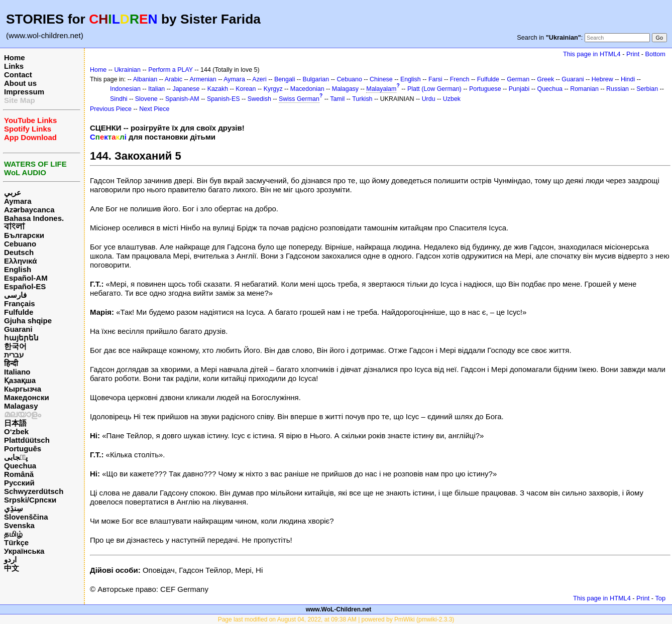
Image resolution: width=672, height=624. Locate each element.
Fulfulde (19, 312)
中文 (12, 568)
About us (20, 83)
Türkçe (16, 542)
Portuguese (485, 89)
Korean (246, 89)
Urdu (429, 99)
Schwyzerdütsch (34, 491)
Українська (24, 551)
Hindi (628, 79)
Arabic (174, 79)
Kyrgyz (273, 89)
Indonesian (125, 89)
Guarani (18, 329)
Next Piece (154, 109)
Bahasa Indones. (34, 218)
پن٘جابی (16, 457)
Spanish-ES (223, 99)
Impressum (24, 92)
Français (20, 303)
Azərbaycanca (29, 210)
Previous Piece (111, 109)
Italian (156, 89)
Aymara (18, 201)
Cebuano (20, 244)
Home (15, 57)
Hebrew (602, 79)
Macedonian (307, 89)
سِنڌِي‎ (14, 508)
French (460, 79)
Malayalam (381, 89)
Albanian (145, 79)
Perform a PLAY (171, 70)
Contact (18, 75)
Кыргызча (23, 389)
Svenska (19, 525)
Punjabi (519, 89)
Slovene (146, 99)
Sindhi (119, 99)
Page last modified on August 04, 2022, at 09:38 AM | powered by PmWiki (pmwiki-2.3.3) (336, 619)
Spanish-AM (182, 99)
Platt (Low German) (434, 89)
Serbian (647, 89)
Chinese (381, 79)
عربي (13, 193)
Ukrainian (127, 70)
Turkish (362, 99)
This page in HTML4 (592, 54)
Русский (19, 483)
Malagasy (21, 406)
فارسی (15, 295)
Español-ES (25, 286)
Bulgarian (316, 79)
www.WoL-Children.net (339, 609)
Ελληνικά (20, 261)
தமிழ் (13, 534)
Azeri (259, 79)
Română (19, 474)
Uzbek (452, 99)
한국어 (15, 346)
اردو (10, 559)
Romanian (584, 89)
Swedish (259, 99)
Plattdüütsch (27, 440)
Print (633, 54)
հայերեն (21, 338)
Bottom (655, 54)
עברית (14, 355)
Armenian (203, 79)
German (518, 79)
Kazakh (218, 89)
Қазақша (20, 380)
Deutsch (19, 252)
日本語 (15, 423)
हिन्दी (11, 363)
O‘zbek (16, 431)
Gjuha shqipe (28, 321)
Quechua (20, 466)
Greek (545, 79)
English (18, 269)
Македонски (27, 397)
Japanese (186, 89)
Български (24, 235)
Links (14, 66)
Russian (618, 89)
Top (660, 598)
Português (23, 449)
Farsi (435, 79)
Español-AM (26, 278)
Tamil (337, 99)
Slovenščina (26, 517)
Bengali (285, 79)
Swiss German (299, 99)
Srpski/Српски (30, 500)
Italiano (17, 372)
